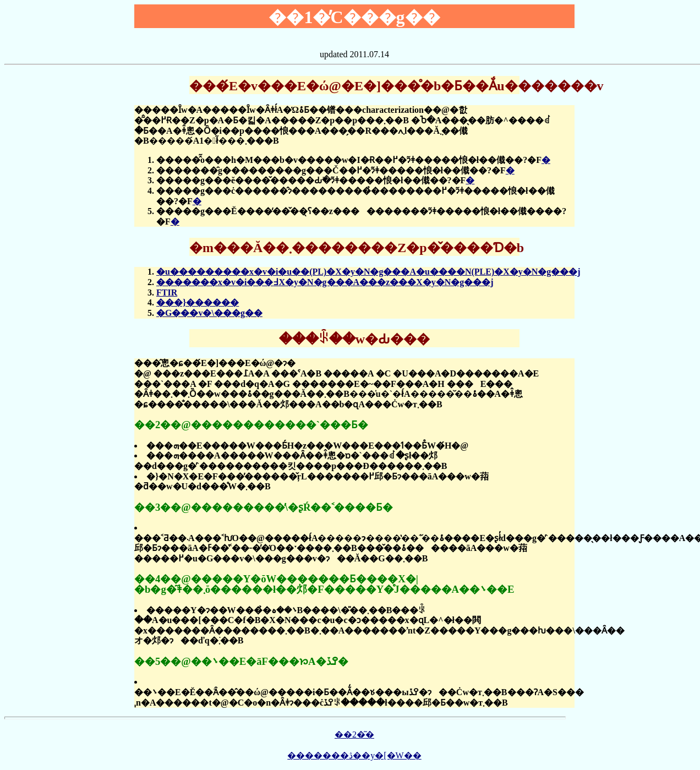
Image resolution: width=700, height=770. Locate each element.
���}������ (198, 302)
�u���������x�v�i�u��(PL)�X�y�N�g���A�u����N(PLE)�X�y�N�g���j (368, 272)
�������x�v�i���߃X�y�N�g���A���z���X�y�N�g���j (325, 282)
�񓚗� (546, 160)
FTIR (167, 293)
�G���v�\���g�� (209, 313)
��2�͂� (354, 734)
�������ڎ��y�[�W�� (354, 755)
